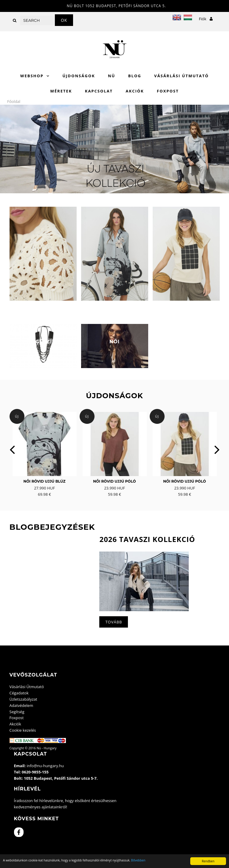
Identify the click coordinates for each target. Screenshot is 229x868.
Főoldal (14, 101)
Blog (135, 76)
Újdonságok (79, 76)
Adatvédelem (21, 705)
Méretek (61, 91)
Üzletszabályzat (23, 699)
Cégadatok (19, 693)
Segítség (17, 712)
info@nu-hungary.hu (45, 766)
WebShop (32, 76)
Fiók (206, 19)
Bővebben (138, 860)
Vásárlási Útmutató (181, 76)
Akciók (135, 91)
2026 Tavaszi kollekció (147, 539)
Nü (112, 76)
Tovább (114, 622)
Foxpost (168, 91)
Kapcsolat (99, 91)
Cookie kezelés (23, 730)
